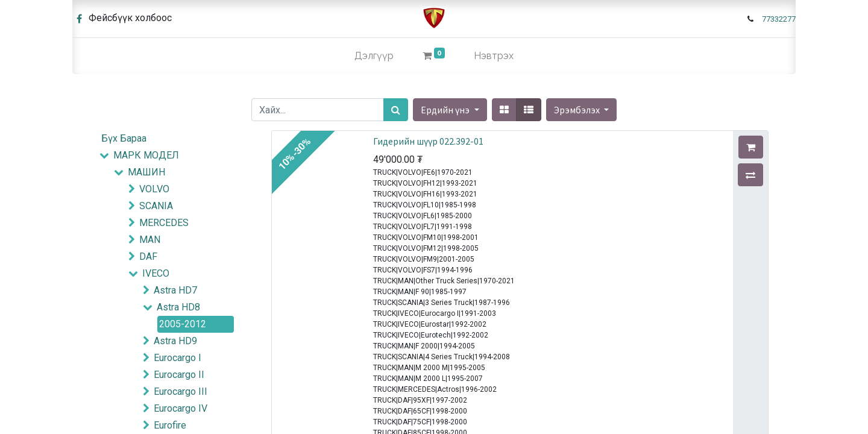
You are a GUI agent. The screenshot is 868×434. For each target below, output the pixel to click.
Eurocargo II (179, 375)
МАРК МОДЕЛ (146, 155)
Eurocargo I (178, 358)
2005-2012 (183, 324)
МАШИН (146, 172)
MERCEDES (164, 223)
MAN (150, 240)
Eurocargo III (181, 392)
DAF (148, 256)
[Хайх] (396, 110)
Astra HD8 (178, 307)
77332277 (779, 19)
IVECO (156, 273)
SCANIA (156, 206)
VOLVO (154, 189)
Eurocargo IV (181, 408)
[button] (581, 110)
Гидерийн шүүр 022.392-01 (428, 141)
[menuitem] (374, 56)
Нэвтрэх (494, 56)
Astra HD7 (175, 290)
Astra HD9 (175, 341)
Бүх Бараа (124, 138)
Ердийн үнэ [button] (446, 110)
